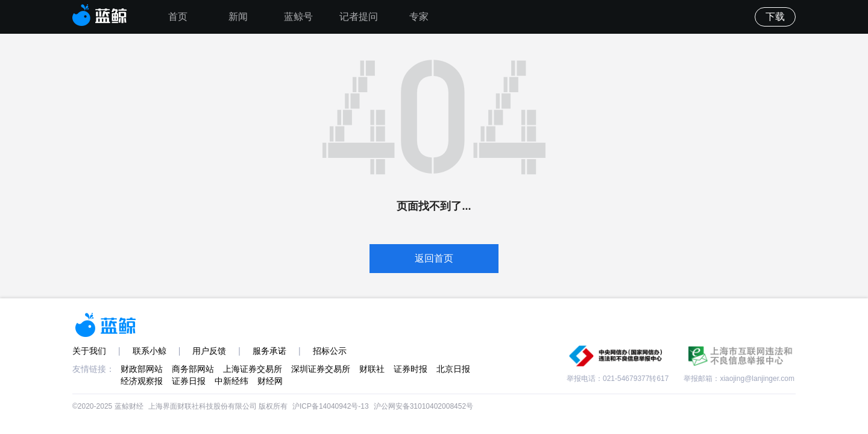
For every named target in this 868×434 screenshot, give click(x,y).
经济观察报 (142, 381)
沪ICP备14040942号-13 (331, 406)
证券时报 (410, 369)
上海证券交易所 (253, 369)
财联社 (372, 369)
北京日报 (453, 369)
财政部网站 (142, 369)
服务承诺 (269, 351)
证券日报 (189, 381)
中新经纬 (231, 381)
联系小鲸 (149, 351)
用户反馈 (209, 351)
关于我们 (89, 351)
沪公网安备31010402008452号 (423, 406)
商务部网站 (193, 369)
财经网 (270, 381)
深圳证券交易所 (321, 369)
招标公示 (330, 351)
